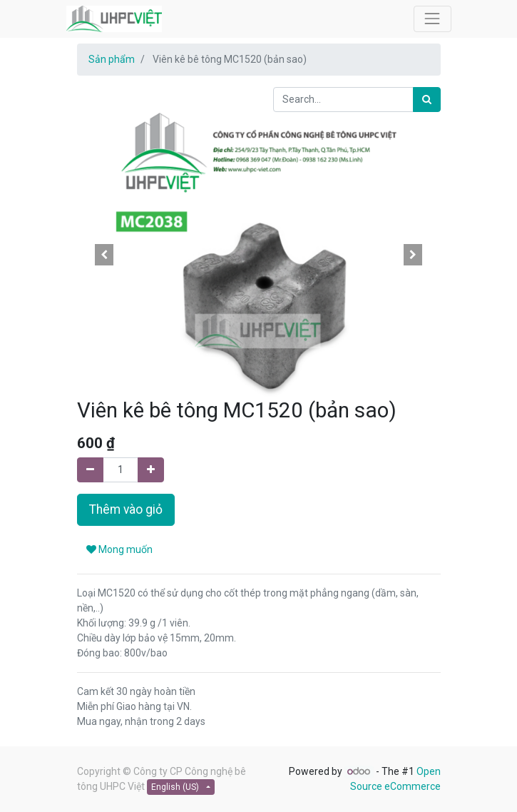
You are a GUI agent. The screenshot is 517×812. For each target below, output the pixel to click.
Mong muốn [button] (119, 549)
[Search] (427, 100)
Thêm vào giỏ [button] (126, 509)
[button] (104, 255)
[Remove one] (90, 470)
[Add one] (151, 470)
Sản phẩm (112, 59)
